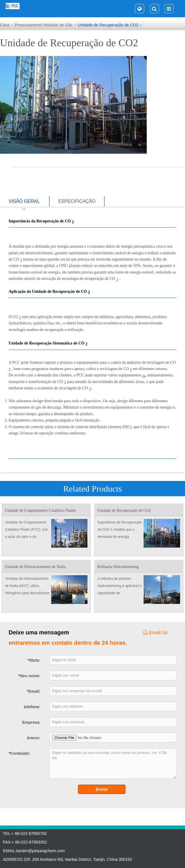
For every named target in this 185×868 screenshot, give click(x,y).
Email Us (155, 633)
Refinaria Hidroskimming (118, 567)
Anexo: (34, 738)
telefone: (32, 707)
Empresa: (31, 722)
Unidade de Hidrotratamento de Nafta (35, 567)
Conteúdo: (16, 753)
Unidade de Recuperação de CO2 (108, 25)
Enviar (102, 789)
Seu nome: (29, 676)
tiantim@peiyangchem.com (40, 851)
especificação (77, 201)
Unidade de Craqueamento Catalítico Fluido (40, 510)
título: (34, 660)
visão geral (24, 203)
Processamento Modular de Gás (44, 25)
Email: (34, 691)
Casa (5, 25)
